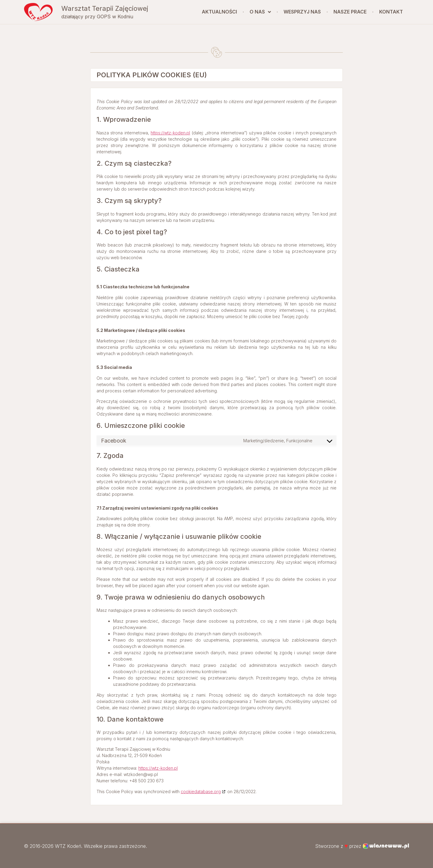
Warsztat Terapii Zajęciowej (105, 7)
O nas (260, 10)
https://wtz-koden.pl (170, 133)
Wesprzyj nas (302, 10)
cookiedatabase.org (201, 791)
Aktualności (219, 10)
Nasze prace (350, 10)
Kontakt (391, 10)
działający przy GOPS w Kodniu (97, 15)
